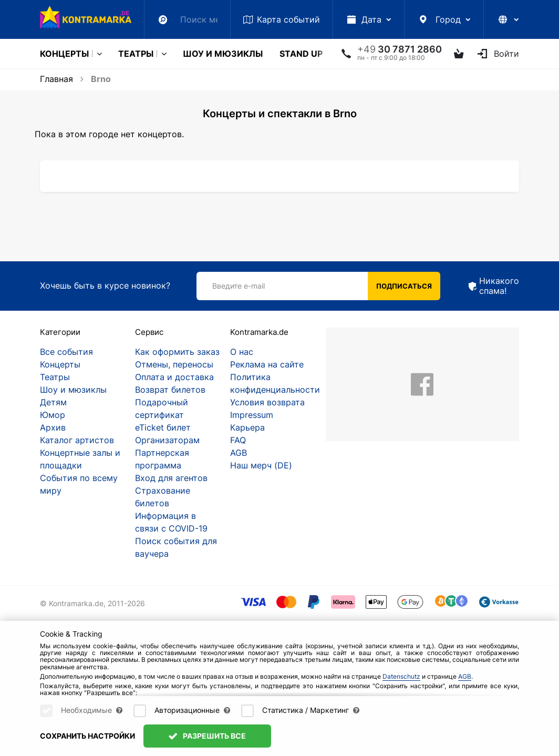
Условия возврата (267, 402)
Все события (66, 352)
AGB (239, 453)
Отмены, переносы (174, 364)
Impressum (252, 415)
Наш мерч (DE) (261, 465)
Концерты (64, 54)
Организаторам (167, 440)
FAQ (238, 440)
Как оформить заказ (177, 352)
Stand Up (301, 54)
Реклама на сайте (267, 364)
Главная (56, 79)
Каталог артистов (77, 440)
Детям (53, 402)
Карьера (247, 427)
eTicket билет (163, 427)
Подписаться (404, 286)
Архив (53, 427)
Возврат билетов (170, 390)
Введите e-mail (239, 286)
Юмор (53, 415)
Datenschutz (401, 686)
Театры (136, 54)
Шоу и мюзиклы (223, 54)
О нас (242, 352)
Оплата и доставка (174, 377)
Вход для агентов (171, 478)
